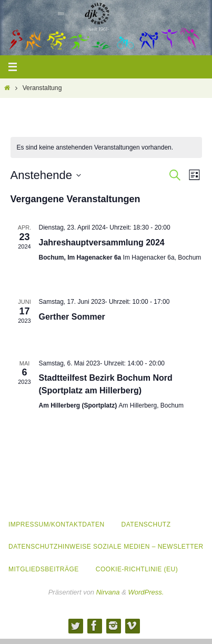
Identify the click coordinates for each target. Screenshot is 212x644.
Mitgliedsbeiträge (44, 569)
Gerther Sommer (72, 317)
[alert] (106, 148)
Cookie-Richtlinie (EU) (137, 569)
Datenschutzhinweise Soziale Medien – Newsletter (106, 547)
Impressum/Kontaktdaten (57, 524)
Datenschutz (146, 524)
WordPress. (146, 592)
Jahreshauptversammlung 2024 (102, 242)
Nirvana (108, 592)
